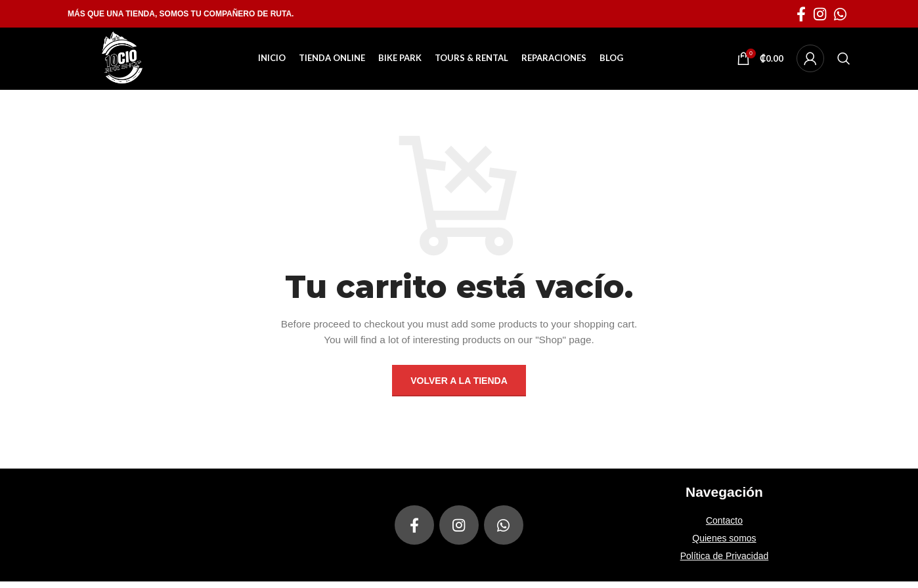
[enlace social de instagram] (820, 14)
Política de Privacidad (725, 562)
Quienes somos (724, 545)
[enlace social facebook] (801, 14)
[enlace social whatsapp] (840, 14)
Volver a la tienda (459, 387)
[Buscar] (844, 62)
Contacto (724, 527)
